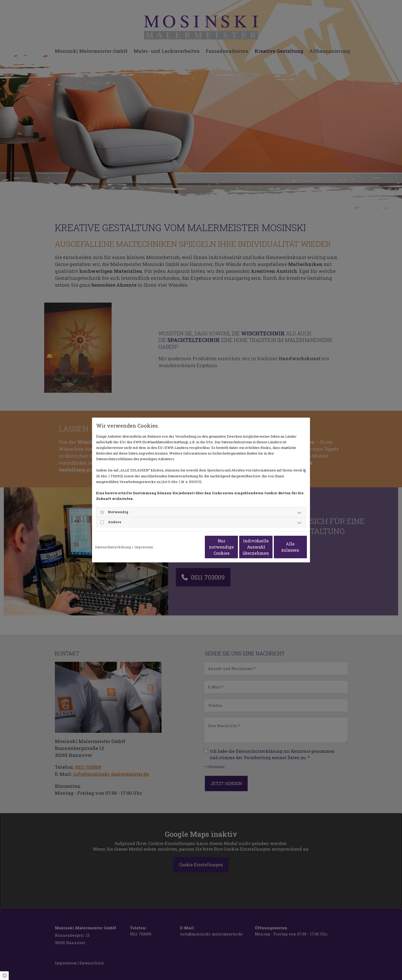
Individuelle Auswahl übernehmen (235, 547)
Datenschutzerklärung (113, 547)
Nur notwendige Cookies (186, 547)
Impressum (144, 547)
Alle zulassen (283, 547)
